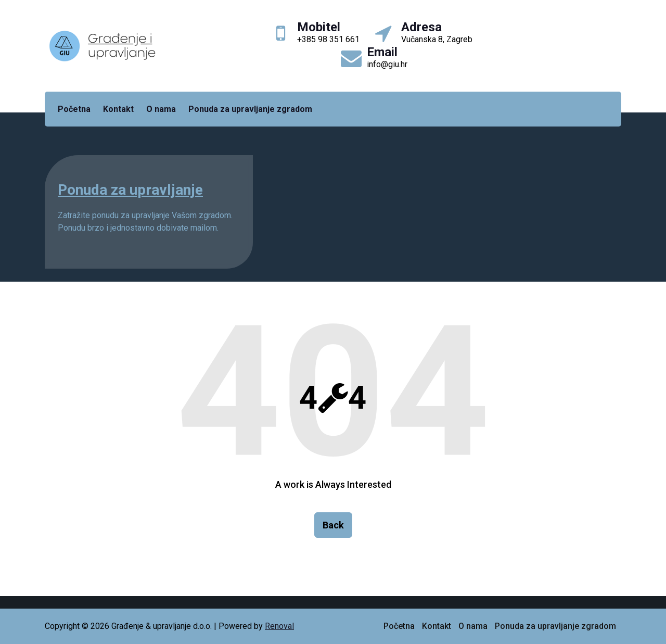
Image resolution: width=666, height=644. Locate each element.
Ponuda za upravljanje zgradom (250, 109)
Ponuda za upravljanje (130, 190)
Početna (74, 109)
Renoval (279, 626)
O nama (161, 109)
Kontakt (118, 109)
